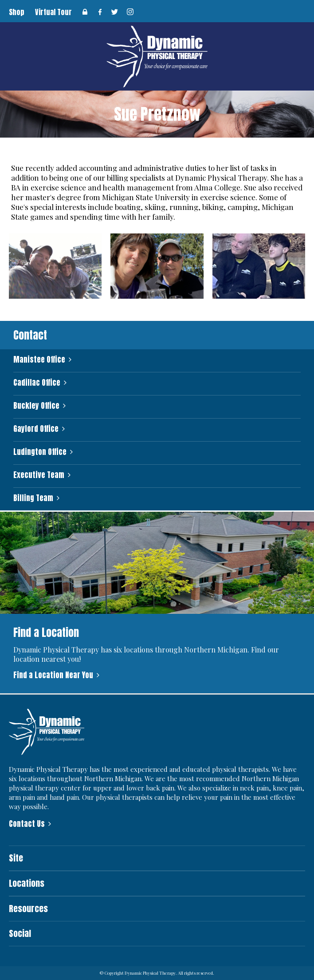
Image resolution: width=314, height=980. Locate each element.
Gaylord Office (36, 429)
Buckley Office (36, 406)
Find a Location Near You (53, 675)
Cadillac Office (37, 383)
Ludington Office (40, 452)
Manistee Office (39, 360)
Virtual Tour (53, 12)
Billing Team (33, 498)
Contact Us (27, 824)
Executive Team (39, 475)
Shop (17, 12)
